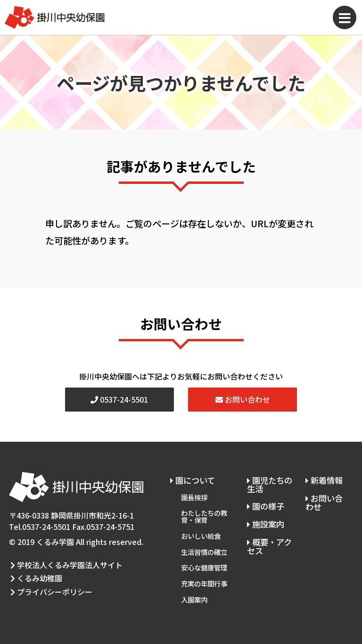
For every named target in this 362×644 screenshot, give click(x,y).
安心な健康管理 (204, 561)
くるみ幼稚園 (35, 575)
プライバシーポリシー (50, 587)
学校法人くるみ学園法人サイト (65, 564)
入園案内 (194, 591)
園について (193, 480)
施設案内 (265, 521)
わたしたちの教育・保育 (204, 514)
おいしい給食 (201, 532)
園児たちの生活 (269, 484)
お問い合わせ (243, 399)
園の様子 (265, 505)
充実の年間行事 (204, 576)
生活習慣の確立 (204, 547)
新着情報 (324, 480)
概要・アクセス (269, 543)
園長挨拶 (194, 495)
